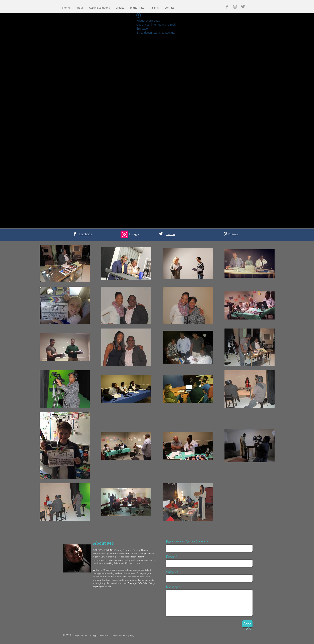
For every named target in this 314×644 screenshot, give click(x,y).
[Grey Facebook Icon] (227, 7)
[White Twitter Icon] (161, 234)
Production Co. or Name (186, 542)
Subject (172, 572)
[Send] (247, 624)
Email (170, 557)
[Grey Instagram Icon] (235, 7)
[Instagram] (124, 234)
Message (173, 587)
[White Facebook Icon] (75, 234)
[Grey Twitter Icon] (243, 7)
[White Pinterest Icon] (225, 234)
